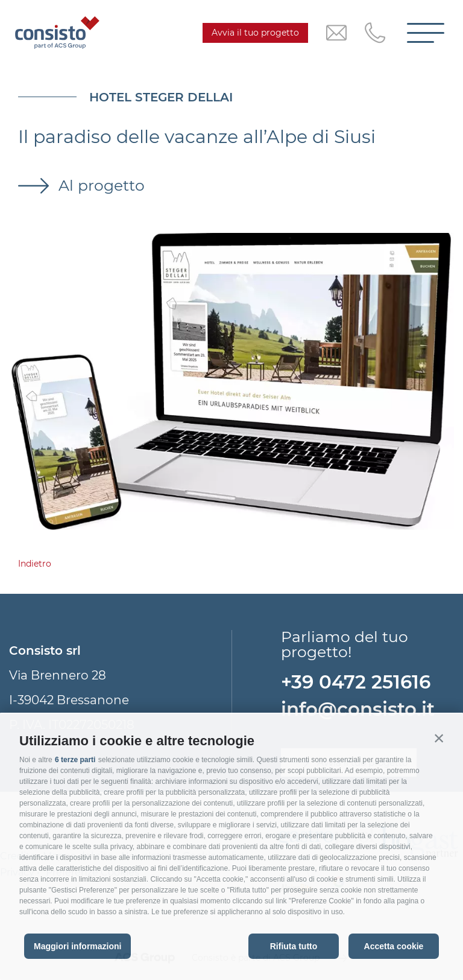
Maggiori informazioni (77, 946)
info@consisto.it (358, 709)
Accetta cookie (394, 946)
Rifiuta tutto (294, 946)
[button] (439, 738)
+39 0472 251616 (356, 682)
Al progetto (99, 185)
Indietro (35, 564)
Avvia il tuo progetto (255, 33)
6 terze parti (75, 760)
